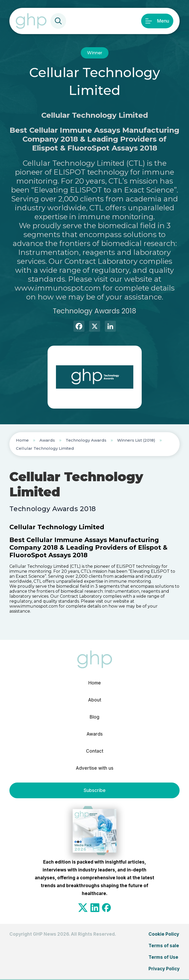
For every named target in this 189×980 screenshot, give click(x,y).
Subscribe (95, 790)
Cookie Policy (164, 934)
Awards (47, 440)
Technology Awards (86, 440)
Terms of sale (164, 946)
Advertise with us (95, 768)
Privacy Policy (164, 969)
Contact (95, 751)
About (95, 700)
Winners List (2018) (136, 440)
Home (22, 440)
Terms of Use (163, 957)
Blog (94, 717)
